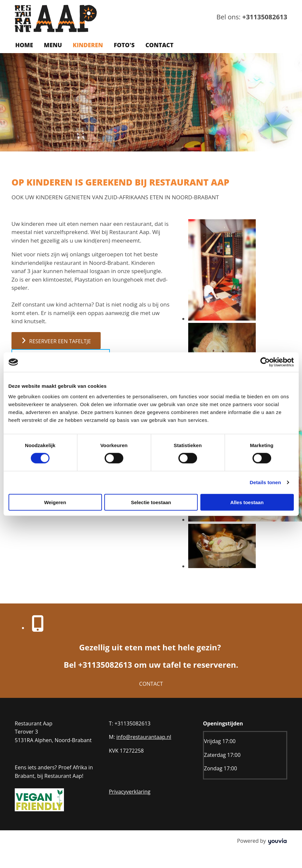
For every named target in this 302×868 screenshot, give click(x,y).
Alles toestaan (247, 502)
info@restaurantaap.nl (144, 737)
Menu (52, 45)
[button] (56, 340)
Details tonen (265, 482)
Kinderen (86, 45)
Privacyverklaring (130, 791)
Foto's (122, 45)
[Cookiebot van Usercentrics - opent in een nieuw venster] (265, 362)
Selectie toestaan (151, 502)
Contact (157, 45)
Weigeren (55, 502)
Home (24, 45)
